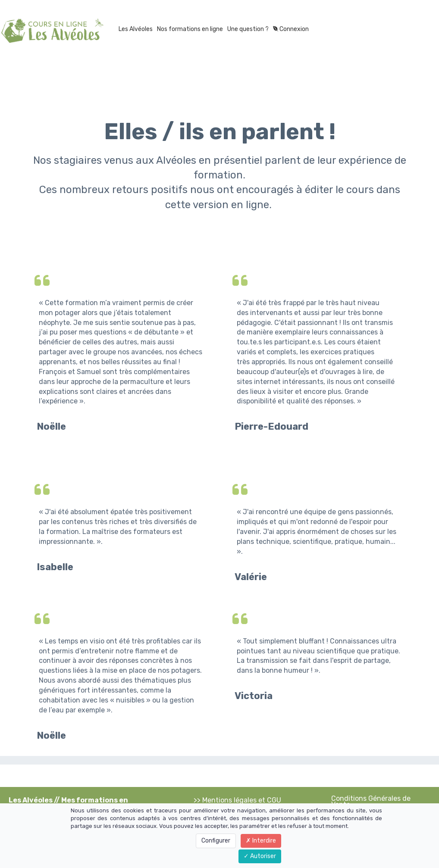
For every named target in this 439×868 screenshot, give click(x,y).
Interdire (261, 841)
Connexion (291, 29)
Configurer (216, 841)
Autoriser (260, 856)
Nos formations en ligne (190, 29)
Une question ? (248, 29)
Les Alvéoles (136, 29)
